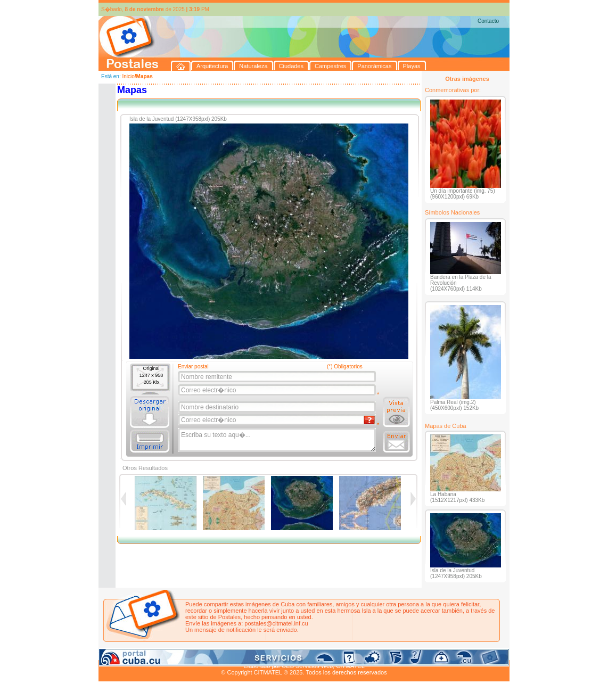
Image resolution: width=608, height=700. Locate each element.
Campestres (231, 654)
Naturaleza (167, 654)
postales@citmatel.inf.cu (276, 623)
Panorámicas (269, 654)
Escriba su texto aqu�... (278, 440)
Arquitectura (132, 654)
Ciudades (199, 654)
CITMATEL (350, 666)
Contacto (488, 21)
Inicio (128, 76)
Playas (300, 654)
